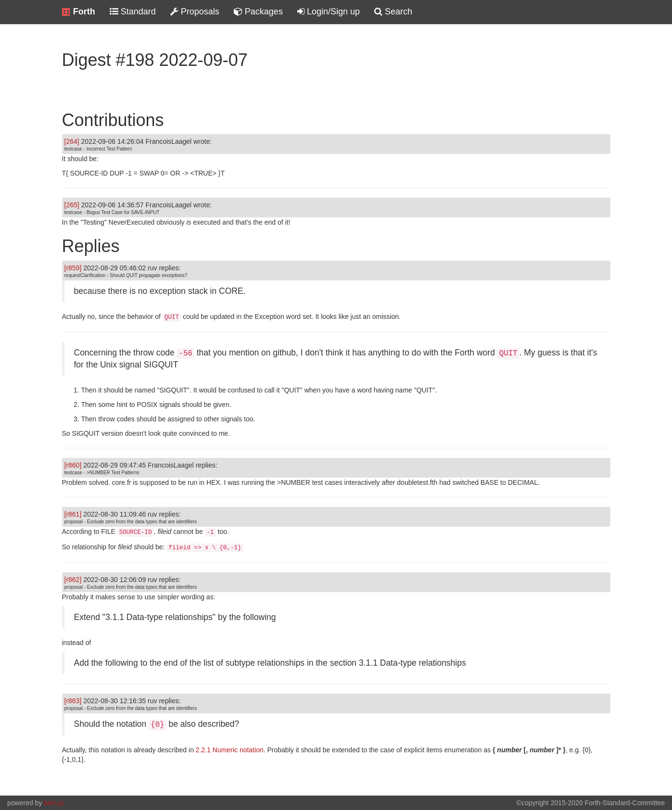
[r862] (73, 580)
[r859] (73, 268)
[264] (72, 141)
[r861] (73, 514)
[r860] (73, 465)
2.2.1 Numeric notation (230, 750)
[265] (72, 205)
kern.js (54, 803)
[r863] (73, 701)
